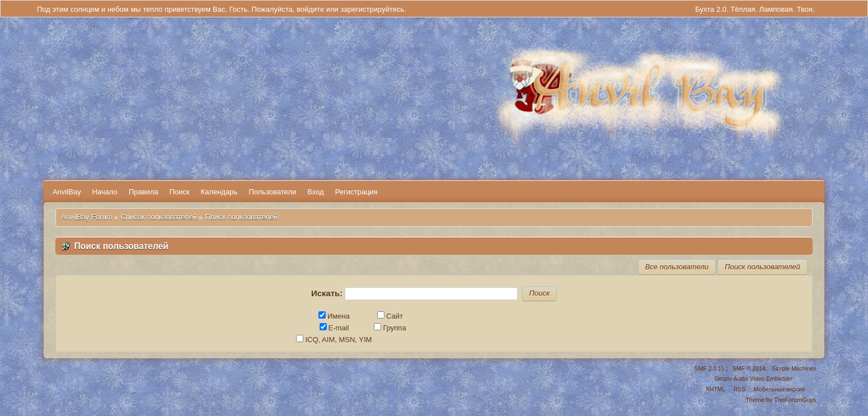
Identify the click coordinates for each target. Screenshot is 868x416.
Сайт (390, 316)
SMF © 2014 (749, 369)
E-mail (334, 328)
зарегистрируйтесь (372, 9)
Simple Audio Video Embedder (754, 379)
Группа (390, 328)
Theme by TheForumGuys (781, 400)
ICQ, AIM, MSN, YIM (334, 340)
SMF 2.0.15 (710, 369)
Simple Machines (794, 369)
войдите (310, 9)
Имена (334, 316)
